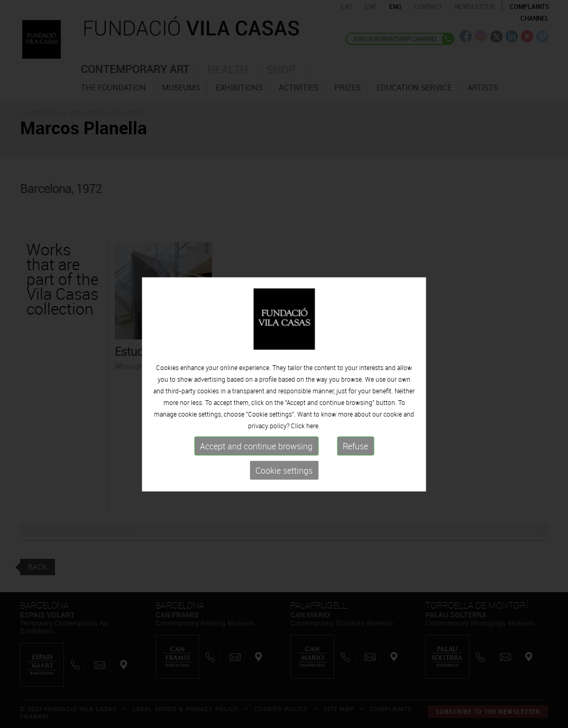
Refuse (355, 455)
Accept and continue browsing (256, 455)
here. (313, 435)
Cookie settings (284, 480)
